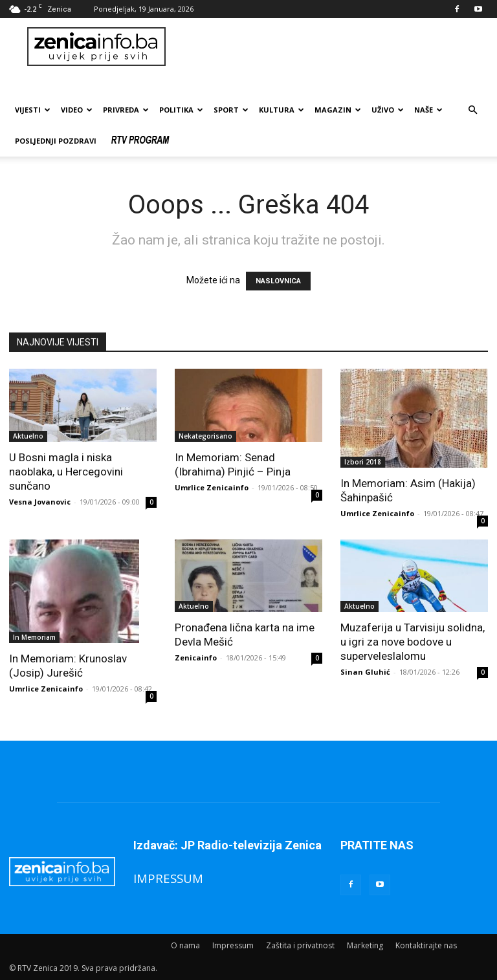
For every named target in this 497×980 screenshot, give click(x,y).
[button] (472, 110)
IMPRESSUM (168, 878)
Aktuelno (28, 436)
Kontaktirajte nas (426, 945)
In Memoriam (34, 637)
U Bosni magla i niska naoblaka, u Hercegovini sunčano (66, 472)
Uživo (388, 110)
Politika (181, 110)
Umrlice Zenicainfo (212, 487)
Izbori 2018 (363, 462)
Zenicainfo (196, 658)
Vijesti (33, 110)
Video (77, 110)
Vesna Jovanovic (40, 502)
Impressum (233, 945)
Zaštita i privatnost (300, 945)
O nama (185, 945)
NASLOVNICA (278, 281)
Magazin (338, 110)
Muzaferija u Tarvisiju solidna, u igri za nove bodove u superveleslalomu (413, 642)
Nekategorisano (205, 436)
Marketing (365, 945)
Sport (231, 110)
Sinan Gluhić (365, 672)
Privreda (126, 110)
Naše (428, 110)
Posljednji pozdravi (56, 141)
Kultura (282, 110)
